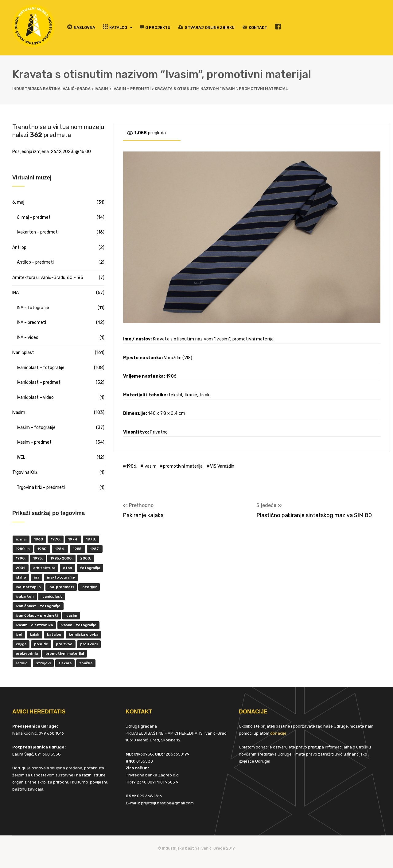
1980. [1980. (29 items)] (42, 549)
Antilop (19, 247)
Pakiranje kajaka (143, 515)
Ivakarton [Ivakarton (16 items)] (25, 596)
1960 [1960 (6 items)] (39, 539)
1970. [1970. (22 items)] (56, 539)
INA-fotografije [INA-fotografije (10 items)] (61, 577)
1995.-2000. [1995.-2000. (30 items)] (61, 558)
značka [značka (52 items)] (86, 663)
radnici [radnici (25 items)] (22, 663)
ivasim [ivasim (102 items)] (71, 615)
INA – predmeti (31, 322)
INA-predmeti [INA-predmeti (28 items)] (61, 587)
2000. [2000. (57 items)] (86, 558)
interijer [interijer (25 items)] (89, 587)
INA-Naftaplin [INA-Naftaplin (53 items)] (28, 587)
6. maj (18, 202)
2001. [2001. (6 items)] (21, 568)
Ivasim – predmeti (35, 442)
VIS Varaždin (222, 466)
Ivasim (19, 412)
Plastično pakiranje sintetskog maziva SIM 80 (314, 515)
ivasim (150, 466)
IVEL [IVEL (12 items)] (19, 634)
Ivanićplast (23, 353)
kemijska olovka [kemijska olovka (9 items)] (84, 634)
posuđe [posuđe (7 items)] (41, 644)
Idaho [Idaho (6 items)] (21, 577)
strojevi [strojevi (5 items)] (43, 663)
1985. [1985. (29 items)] (78, 549)
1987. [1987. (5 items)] (95, 549)
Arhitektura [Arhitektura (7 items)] (44, 568)
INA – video (28, 338)
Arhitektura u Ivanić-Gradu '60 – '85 (48, 278)
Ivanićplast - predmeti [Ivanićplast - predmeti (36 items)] (37, 615)
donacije (278, 733)
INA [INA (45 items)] (37, 577)
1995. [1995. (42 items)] (38, 558)
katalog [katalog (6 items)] (54, 634)
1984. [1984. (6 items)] (60, 549)
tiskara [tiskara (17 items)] (65, 663)
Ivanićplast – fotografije (41, 368)
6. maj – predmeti (34, 217)
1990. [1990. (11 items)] (21, 558)
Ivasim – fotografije (36, 428)
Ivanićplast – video (35, 397)
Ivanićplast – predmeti (39, 382)
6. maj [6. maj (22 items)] (21, 539)
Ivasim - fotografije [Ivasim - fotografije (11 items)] (78, 625)
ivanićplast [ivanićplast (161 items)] (52, 596)
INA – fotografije (33, 308)
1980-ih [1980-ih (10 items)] (23, 549)
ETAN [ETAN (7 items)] (68, 568)
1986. (132, 466)
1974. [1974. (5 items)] (73, 539)
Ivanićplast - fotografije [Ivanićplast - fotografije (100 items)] (38, 606)
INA (16, 293)
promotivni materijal (183, 466)
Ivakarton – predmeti (38, 232)
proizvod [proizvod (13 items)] (64, 644)
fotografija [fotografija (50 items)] (90, 568)
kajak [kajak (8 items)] (35, 634)
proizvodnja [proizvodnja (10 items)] (27, 654)
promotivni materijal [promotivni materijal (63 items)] (65, 654)
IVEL (21, 457)
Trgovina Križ (25, 472)
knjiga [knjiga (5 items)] (21, 644)
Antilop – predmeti (35, 262)
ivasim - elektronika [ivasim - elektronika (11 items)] (34, 625)
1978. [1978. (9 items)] (91, 539)
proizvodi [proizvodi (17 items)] (89, 644)
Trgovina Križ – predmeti (41, 487)
